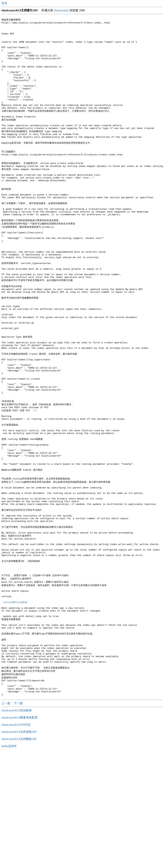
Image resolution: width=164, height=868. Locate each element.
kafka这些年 (9, 861)
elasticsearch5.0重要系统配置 (20, 833)
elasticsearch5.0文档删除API (19, 854)
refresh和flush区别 (15, 702)
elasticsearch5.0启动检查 (17, 825)
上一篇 (6, 818)
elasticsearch (61, 10)
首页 (5, 3)
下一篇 (18, 818)
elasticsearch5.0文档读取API (19, 847)
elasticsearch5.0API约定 (16, 840)
